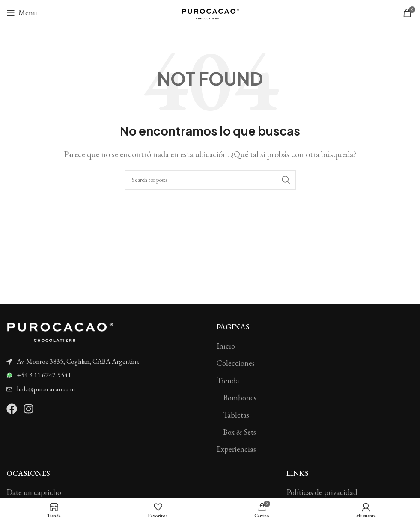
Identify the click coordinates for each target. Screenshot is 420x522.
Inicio (226, 346)
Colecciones (236, 363)
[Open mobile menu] (22, 13)
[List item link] (105, 362)
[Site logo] (210, 12)
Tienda (228, 381)
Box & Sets (240, 432)
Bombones (240, 398)
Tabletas (236, 415)
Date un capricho (34, 492)
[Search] (210, 180)
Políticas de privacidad (322, 492)
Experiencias (236, 449)
